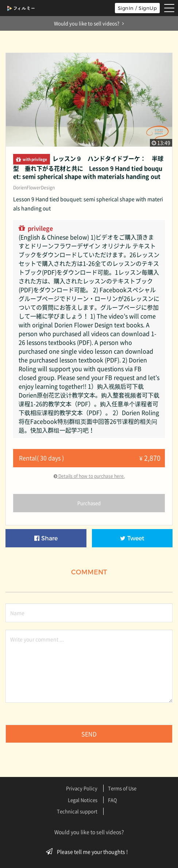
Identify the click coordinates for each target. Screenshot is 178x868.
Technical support (77, 811)
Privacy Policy (82, 788)
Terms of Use (122, 788)
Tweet (132, 538)
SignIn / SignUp (138, 8)
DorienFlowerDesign (34, 188)
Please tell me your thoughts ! (89, 852)
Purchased (89, 503)
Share (46, 538)
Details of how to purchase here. (89, 476)
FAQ (113, 800)
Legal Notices (83, 800)
